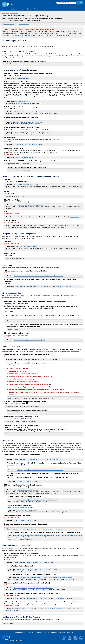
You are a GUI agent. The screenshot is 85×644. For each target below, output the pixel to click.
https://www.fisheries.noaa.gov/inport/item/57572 (19, 419)
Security (56, 633)
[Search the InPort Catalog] (66, 3)
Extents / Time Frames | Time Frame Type (27, 112)
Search (21, 9)
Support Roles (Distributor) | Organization (26, 490)
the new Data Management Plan (24, 35)
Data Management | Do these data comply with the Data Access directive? (36, 459)
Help (36, 9)
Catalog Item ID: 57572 (12, 13)
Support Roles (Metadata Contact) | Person (27, 184)
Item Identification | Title (21, 78)
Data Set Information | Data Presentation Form (28, 145)
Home (3, 13)
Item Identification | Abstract (23, 102)
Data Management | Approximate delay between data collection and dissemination (38, 529)
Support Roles (75, 217)
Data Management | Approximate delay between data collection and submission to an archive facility (44, 598)
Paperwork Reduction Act (66, 633)
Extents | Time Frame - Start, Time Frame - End (28, 122)
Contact (22, 633)
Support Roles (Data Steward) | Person (26, 247)
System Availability (41, 633)
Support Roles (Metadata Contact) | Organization (28, 205)
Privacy (50, 633)
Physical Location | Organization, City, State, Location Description (33, 588)
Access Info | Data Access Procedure (25, 520)
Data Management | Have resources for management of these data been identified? (39, 276)
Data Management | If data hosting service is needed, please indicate (37, 500)
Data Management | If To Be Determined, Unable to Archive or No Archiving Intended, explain (44, 578)
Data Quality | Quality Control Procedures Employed (29, 340)
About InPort (15, 633)
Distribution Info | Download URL (26, 510)
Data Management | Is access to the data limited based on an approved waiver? (40, 470)
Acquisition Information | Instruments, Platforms (28, 157)
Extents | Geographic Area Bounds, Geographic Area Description (33, 132)
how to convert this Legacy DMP (49, 35)
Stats (29, 9)
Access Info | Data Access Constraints (28, 481)
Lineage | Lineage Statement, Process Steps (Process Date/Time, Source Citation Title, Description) (43, 321)
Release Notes (30, 633)
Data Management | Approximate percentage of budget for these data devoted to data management (44, 287)
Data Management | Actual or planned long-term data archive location (35, 562)
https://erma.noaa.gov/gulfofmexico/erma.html (20, 507)
